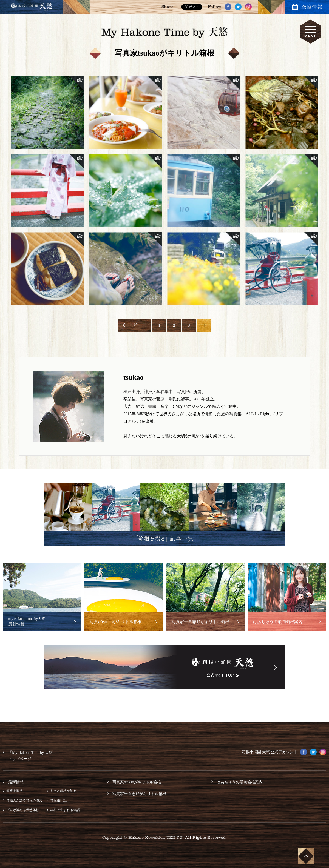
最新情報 (16, 782)
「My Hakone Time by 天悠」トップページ (32, 756)
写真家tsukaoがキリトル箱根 (137, 782)
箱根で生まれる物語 (65, 810)
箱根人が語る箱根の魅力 (24, 800)
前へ (138, 325)
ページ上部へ (305, 856)
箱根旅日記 (58, 800)
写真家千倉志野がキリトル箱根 (139, 794)
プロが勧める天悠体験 (23, 810)
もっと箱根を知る (63, 791)
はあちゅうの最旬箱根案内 (240, 782)
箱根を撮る (15, 791)
